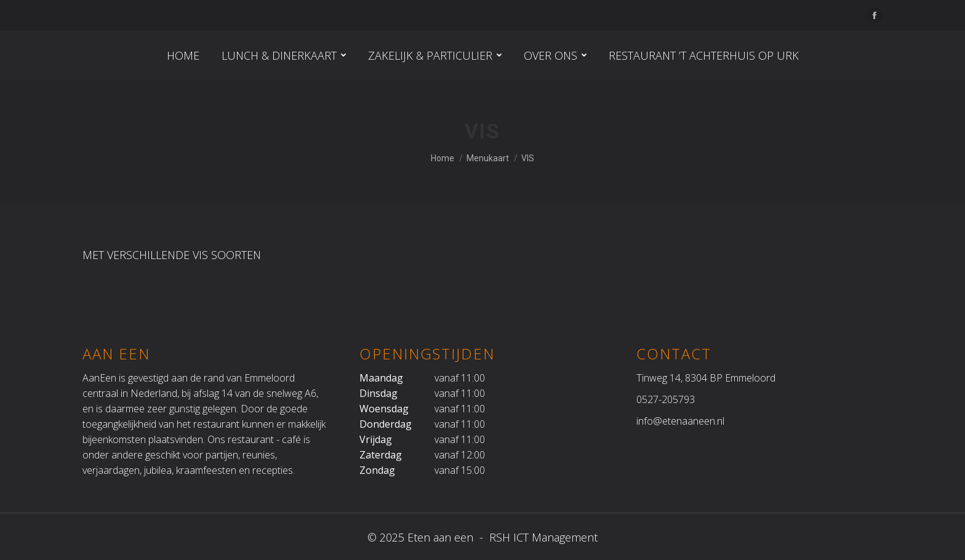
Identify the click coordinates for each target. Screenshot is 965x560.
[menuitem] (183, 55)
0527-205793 (666, 399)
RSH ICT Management (542, 537)
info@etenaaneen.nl (680, 421)
